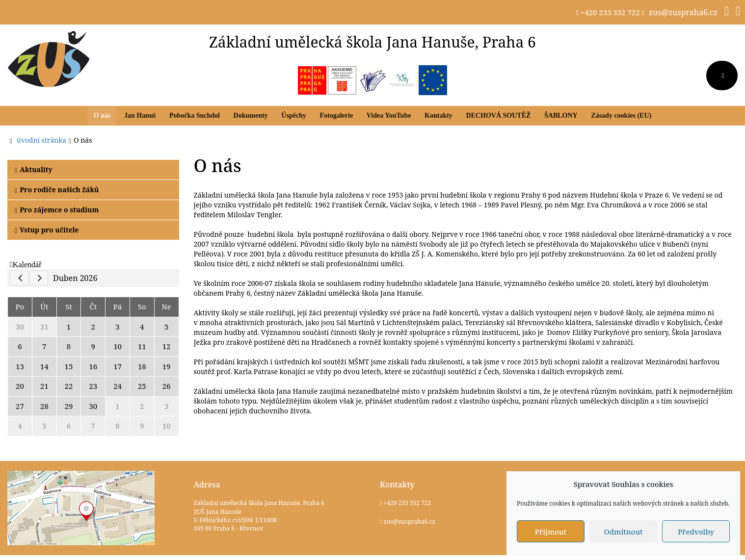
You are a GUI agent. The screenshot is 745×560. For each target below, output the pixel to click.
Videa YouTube (389, 115)
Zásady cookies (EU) (621, 115)
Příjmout (551, 532)
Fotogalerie (336, 115)
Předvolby (696, 532)
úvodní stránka (41, 140)
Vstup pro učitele (47, 230)
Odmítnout (623, 532)
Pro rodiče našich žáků (57, 190)
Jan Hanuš (140, 115)
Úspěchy (294, 115)
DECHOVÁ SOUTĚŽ (498, 115)
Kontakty (439, 115)
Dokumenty (251, 115)
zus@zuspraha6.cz (683, 12)
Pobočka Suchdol (195, 115)
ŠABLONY (561, 115)
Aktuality (34, 169)
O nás (102, 115)
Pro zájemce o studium (57, 210)
